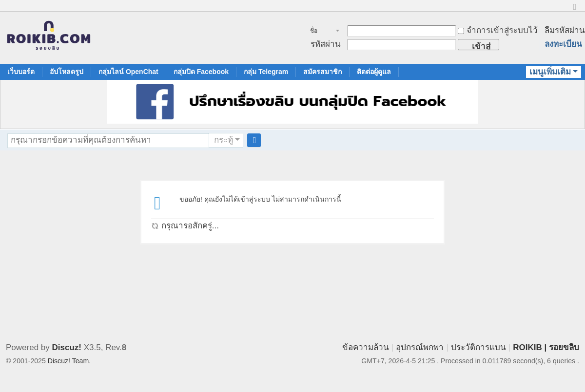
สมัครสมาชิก (322, 72)
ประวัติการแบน (478, 347)
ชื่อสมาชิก (319, 32)
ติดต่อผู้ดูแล (374, 72)
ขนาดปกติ (575, 11)
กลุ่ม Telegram (266, 72)
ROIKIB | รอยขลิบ (546, 347)
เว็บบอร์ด (21, 72)
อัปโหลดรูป (67, 72)
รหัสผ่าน (326, 44)
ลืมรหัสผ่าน (565, 30)
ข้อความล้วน (366, 347)
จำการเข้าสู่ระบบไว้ (498, 30)
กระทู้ (224, 140)
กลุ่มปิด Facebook (201, 72)
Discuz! (67, 347)
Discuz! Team (68, 361)
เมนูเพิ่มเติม (550, 72)
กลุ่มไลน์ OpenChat (128, 72)
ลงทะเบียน (563, 44)
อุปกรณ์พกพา (420, 347)
